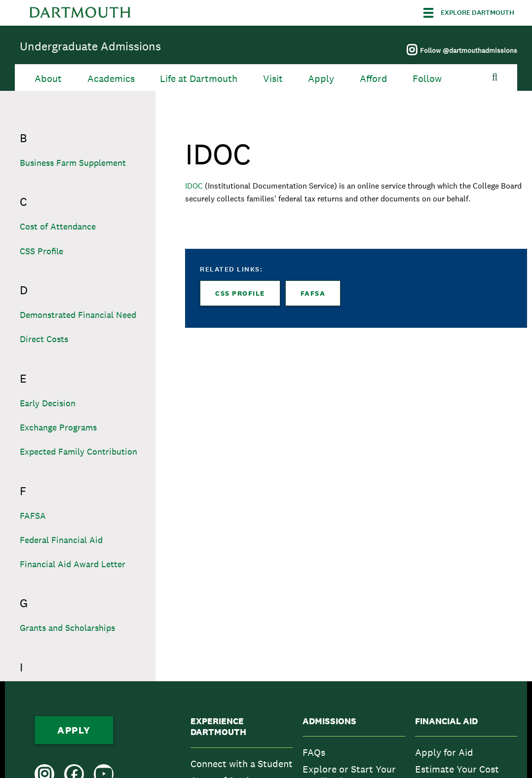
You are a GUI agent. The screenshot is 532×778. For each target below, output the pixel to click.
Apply (321, 79)
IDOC (195, 186)
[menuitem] (242, 764)
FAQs (314, 752)
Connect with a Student (242, 764)
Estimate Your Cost (457, 769)
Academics (111, 79)
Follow (427, 79)
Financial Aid (446, 721)
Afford (374, 79)
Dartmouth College (80, 13)
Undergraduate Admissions (90, 46)
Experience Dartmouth (218, 727)
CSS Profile (240, 293)
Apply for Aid (444, 752)
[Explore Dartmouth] (469, 13)
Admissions (329, 721)
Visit (273, 79)
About (48, 79)
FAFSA (313, 293)
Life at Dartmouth (199, 79)
